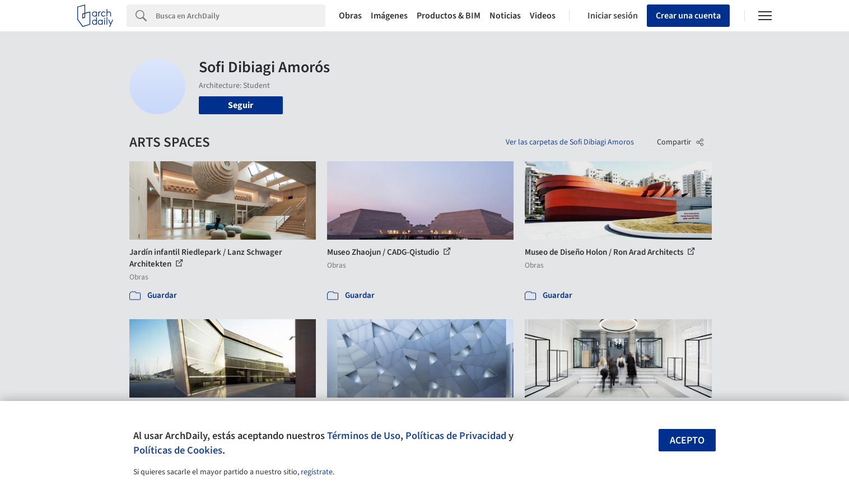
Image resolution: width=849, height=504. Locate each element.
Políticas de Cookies (178, 450)
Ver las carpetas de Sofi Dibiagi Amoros (570, 142)
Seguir (241, 105)
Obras (350, 16)
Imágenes (389, 16)
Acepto (687, 440)
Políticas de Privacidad (456, 436)
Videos (543, 16)
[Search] (241, 16)
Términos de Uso (364, 436)
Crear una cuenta (688, 16)
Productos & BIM (449, 16)
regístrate (317, 472)
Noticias (505, 16)
